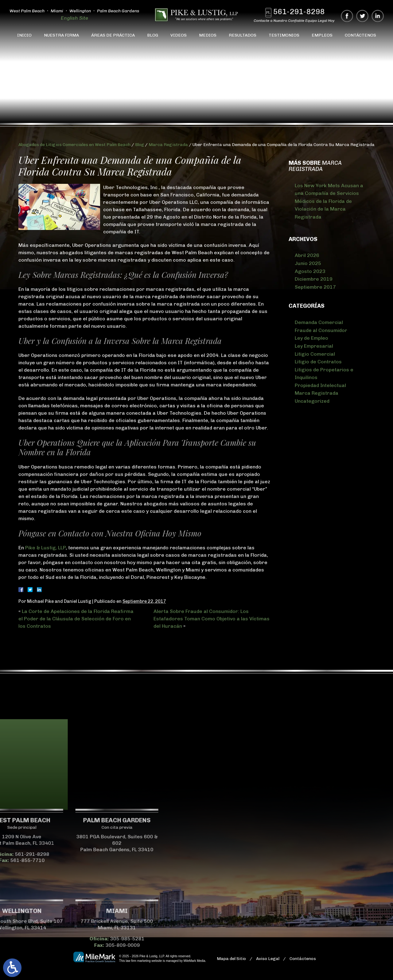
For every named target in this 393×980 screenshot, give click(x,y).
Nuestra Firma (61, 35)
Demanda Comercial (319, 322)
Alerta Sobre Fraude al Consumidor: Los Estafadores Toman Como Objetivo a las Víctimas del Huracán (212, 619)
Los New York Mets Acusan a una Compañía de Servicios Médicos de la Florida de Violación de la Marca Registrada (329, 201)
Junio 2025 (308, 263)
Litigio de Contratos (318, 362)
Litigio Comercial (315, 354)
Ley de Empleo (311, 338)
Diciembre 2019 (314, 279)
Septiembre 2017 (315, 287)
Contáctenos (360, 35)
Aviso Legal (268, 959)
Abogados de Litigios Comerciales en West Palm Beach (74, 145)
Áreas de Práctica (113, 35)
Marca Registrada (168, 145)
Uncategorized (312, 401)
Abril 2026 (307, 255)
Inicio (24, 35)
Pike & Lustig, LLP (45, 548)
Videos (179, 35)
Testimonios (284, 35)
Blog (153, 35)
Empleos (322, 35)
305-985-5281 (59, 939)
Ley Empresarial (314, 346)
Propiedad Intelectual (320, 385)
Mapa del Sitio (231, 959)
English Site (74, 18)
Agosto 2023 (310, 271)
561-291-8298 (303, 12)
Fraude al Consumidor (321, 330)
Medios (208, 35)
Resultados (243, 35)
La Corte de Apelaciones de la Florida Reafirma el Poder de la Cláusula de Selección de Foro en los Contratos (76, 619)
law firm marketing (138, 961)
